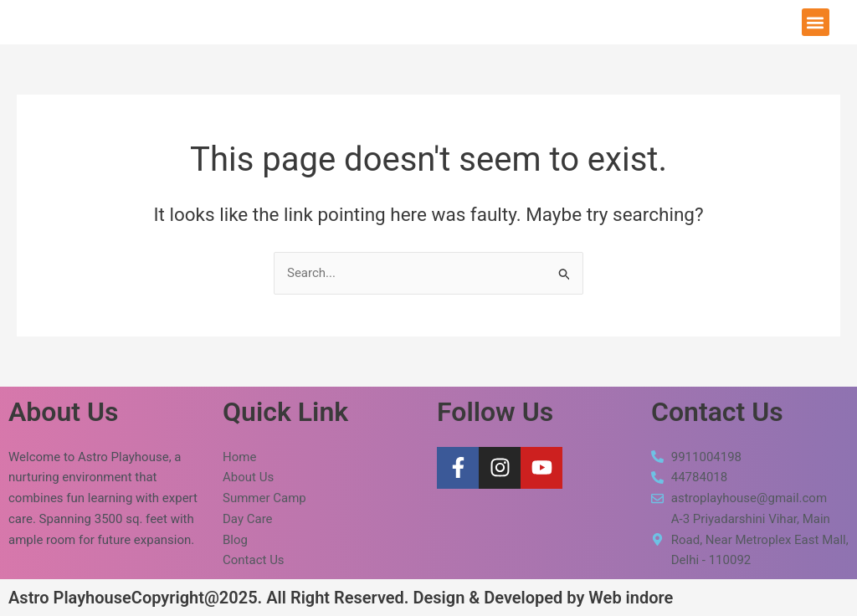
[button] (816, 22)
